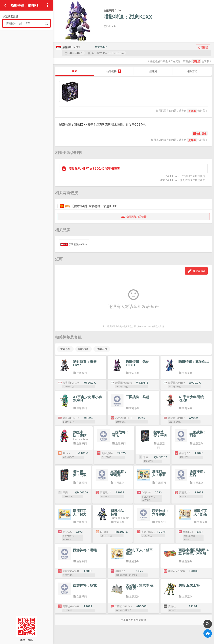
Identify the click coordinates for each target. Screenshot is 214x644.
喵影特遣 (84, 349)
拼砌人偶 (102, 349)
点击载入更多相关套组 (133, 620)
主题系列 (65, 349)
